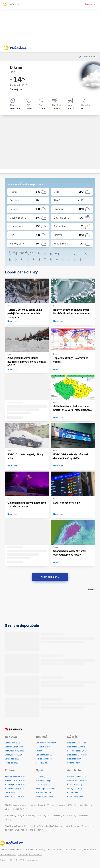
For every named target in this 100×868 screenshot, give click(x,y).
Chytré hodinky (21, 830)
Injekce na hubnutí (44, 759)
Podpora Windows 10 (83, 805)
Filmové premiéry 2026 (15, 785)
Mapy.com (24, 805)
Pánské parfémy (36, 830)
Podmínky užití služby (34, 850)
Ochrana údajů (54, 850)
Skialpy (8, 819)
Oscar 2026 (10, 793)
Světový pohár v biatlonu (47, 789)
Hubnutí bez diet (43, 747)
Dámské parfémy (63, 826)
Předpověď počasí (37, 805)
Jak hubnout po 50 (44, 755)
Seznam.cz (90, 4)
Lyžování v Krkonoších (77, 743)
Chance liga (41, 777)
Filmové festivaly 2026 (14, 789)
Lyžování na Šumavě (76, 747)
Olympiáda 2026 (12, 759)
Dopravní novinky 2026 (77, 781)
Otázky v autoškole (75, 789)
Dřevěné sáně (83, 816)
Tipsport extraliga (43, 781)
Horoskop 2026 (11, 763)
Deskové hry (88, 826)
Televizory (9, 830)
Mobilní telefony (31, 826)
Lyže (49, 816)
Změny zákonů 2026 (14, 755)
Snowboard (40, 816)
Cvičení (39, 751)
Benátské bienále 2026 (15, 797)
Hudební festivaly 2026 (15, 777)
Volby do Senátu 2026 (14, 747)
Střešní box (57, 816)
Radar (93, 850)
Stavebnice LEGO (47, 826)
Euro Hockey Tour (43, 793)
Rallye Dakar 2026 (75, 797)
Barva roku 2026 (65, 805)
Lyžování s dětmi (74, 759)
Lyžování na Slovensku (77, 755)
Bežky (19, 816)
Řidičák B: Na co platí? (77, 785)
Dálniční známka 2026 (77, 777)
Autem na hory (73, 763)
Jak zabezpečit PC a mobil (16, 809)
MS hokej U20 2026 (44, 797)
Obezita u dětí (42, 763)
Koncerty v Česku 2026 (15, 781)
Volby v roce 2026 (12, 743)
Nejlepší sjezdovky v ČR (77, 751)
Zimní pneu (76, 826)
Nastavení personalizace (30, 855)
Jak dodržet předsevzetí (46, 743)
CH (57, 254)
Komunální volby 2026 (14, 751)
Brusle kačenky (69, 816)
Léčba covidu (52, 805)
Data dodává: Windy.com (76, 850)
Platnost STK (73, 793)
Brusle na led (29, 816)
